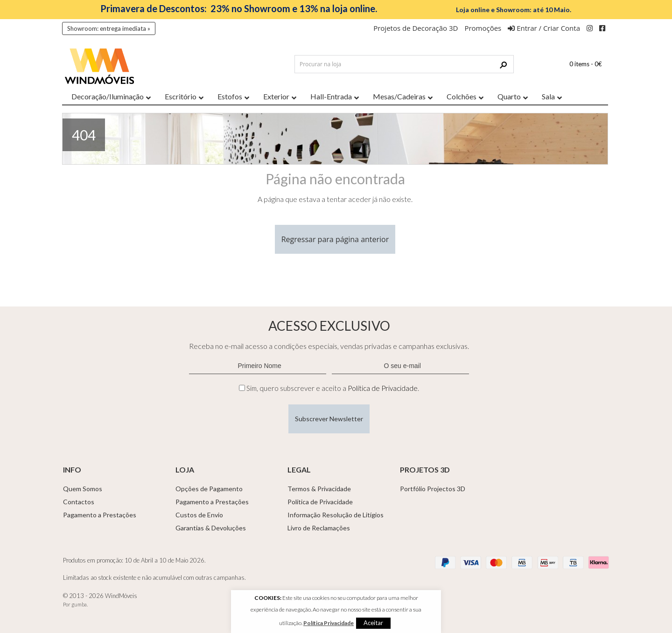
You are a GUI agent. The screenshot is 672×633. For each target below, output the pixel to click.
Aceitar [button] (373, 623)
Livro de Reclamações (319, 528)
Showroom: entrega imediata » (109, 28)
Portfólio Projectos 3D (433, 489)
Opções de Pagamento (209, 489)
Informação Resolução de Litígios (336, 515)
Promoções (483, 28)
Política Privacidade (329, 623)
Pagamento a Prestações (100, 515)
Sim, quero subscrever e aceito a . (333, 388)
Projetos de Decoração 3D (416, 28)
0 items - (586, 64)
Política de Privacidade (383, 388)
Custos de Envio (199, 515)
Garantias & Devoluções (211, 528)
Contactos (79, 502)
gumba (79, 604)
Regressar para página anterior (335, 239)
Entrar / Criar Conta (544, 28)
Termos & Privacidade (319, 489)
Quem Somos (83, 489)
